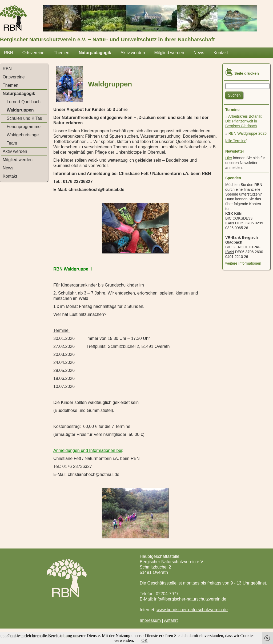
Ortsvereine (33, 53)
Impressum (150, 620)
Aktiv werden (133, 53)
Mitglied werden (169, 53)
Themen (61, 53)
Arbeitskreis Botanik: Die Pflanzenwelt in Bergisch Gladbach (244, 121)
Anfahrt (171, 620)
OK (145, 640)
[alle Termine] (236, 141)
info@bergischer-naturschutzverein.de (190, 599)
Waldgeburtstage (23, 135)
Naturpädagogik (95, 53)
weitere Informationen (243, 263)
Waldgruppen (20, 110)
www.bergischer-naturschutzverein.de (192, 610)
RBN (9, 53)
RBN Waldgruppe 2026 (248, 133)
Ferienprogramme (24, 127)
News (199, 53)
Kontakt (221, 53)
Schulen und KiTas (24, 118)
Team (12, 143)
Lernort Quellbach (24, 102)
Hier (229, 158)
